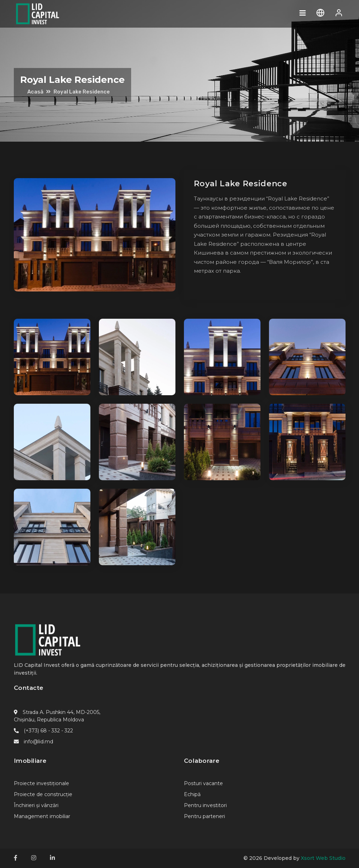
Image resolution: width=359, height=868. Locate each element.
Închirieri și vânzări (36, 805)
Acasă (35, 92)
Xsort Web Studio (323, 858)
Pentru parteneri (204, 816)
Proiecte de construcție (43, 794)
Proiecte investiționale (41, 783)
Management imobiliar (42, 816)
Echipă (192, 794)
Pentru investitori (205, 805)
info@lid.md (38, 742)
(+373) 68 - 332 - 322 (48, 731)
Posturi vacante (203, 783)
